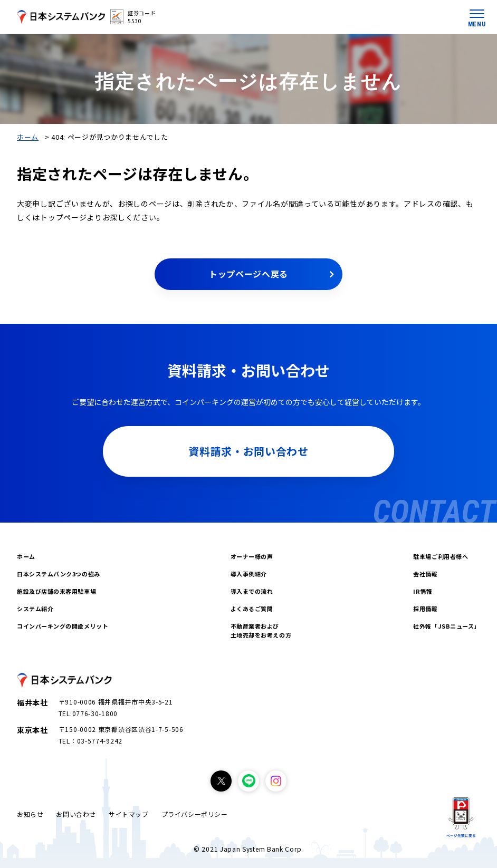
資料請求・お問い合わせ (248, 451)
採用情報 (425, 609)
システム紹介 (35, 609)
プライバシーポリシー (195, 814)
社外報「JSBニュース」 (447, 626)
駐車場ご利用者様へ (441, 556)
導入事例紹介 (249, 574)
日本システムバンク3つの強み (59, 574)
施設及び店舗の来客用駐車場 (56, 591)
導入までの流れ (252, 591)
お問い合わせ (76, 814)
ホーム (28, 137)
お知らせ (30, 814)
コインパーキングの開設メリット (63, 626)
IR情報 (423, 591)
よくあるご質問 (252, 609)
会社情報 (425, 574)
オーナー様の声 (252, 556)
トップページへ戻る (248, 274)
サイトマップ (129, 814)
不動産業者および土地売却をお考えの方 (261, 630)
